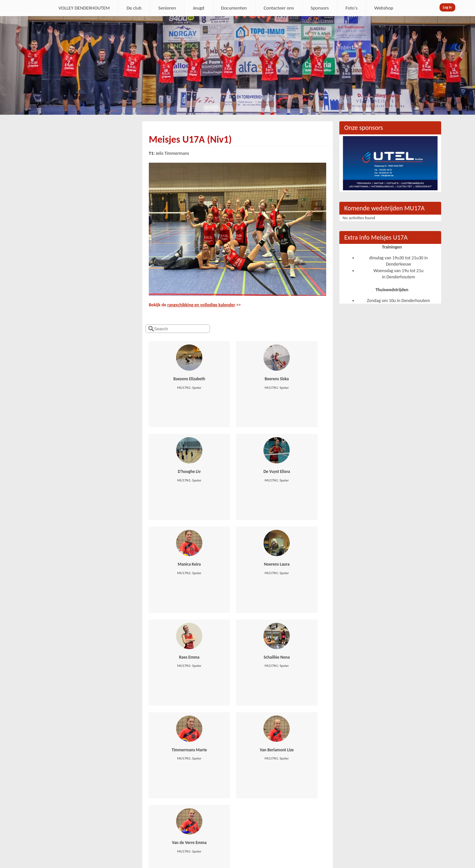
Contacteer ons (279, 8)
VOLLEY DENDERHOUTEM (84, 8)
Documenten (234, 8)
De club (134, 8)
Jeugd (199, 8)
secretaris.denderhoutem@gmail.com (79, 782)
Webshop (384, 8)
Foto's (352, 8)
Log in (447, 7)
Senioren (167, 8)
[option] (237, 65)
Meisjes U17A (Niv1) (190, 139)
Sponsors (320, 8)
